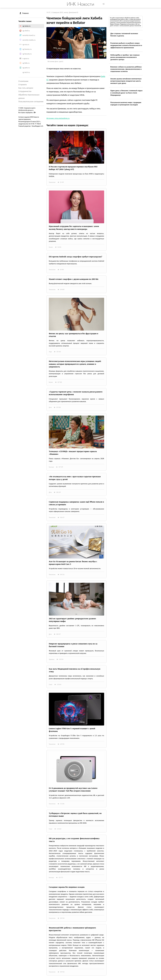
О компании (23, 81)
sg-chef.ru (26, 31)
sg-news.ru (26, 26)
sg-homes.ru (27, 49)
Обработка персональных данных (29, 96)
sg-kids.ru (26, 63)
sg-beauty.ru (27, 54)
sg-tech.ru (26, 72)
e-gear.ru (26, 58)
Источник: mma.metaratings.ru (58, 118)
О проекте (23, 85)
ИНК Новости (80, 4)
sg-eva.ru (26, 44)
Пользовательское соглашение (31, 102)
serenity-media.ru (29, 40)
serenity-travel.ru (29, 35)
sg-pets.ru (26, 68)
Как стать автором (26, 88)
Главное (24, 13)
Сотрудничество (25, 91)
